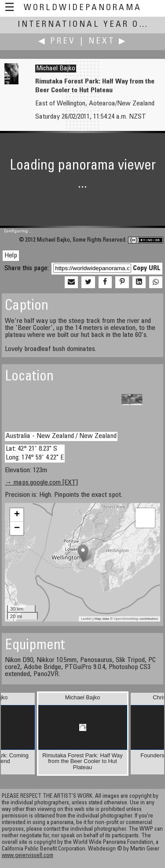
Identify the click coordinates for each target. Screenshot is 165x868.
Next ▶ (108, 42)
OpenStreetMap (126, 619)
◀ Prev (57, 42)
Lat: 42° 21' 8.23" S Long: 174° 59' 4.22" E (35, 453)
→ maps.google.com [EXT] (41, 483)
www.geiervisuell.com (27, 856)
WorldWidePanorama (83, 8)
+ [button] (17, 515)
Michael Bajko (56, 69)
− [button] (17, 528)
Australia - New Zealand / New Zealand (61, 436)
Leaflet (86, 619)
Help (11, 256)
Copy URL (147, 268)
